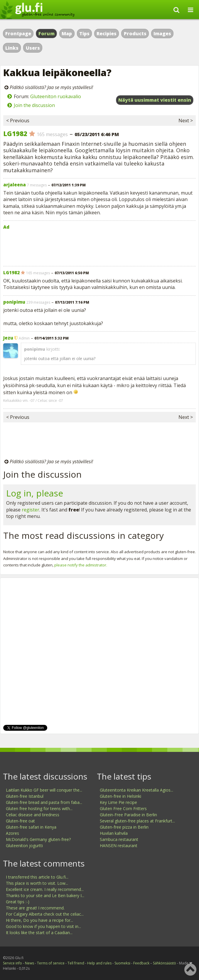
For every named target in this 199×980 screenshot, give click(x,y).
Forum (47, 34)
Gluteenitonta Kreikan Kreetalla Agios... (136, 790)
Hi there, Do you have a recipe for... (39, 920)
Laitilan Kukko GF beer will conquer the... (44, 790)
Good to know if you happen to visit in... (43, 926)
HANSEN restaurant (119, 846)
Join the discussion (34, 105)
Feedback (141, 963)
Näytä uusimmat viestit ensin (155, 100)
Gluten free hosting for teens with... (39, 808)
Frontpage (18, 34)
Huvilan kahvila (114, 833)
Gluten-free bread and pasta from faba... (44, 802)
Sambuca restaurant (119, 839)
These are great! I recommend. (35, 908)
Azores (12, 833)
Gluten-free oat (20, 821)
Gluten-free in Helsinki (120, 796)
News (29, 963)
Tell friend (76, 963)
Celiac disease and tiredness (33, 815)
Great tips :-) (18, 902)
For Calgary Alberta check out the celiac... (45, 914)
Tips (84, 34)
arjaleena (15, 185)
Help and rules (99, 963)
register (31, 510)
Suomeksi (122, 963)
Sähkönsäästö (165, 963)
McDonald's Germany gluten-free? (38, 839)
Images (162, 34)
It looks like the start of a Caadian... (39, 933)
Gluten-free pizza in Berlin (124, 827)
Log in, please (35, 493)
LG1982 (15, 133)
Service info (12, 963)
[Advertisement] (99, 247)
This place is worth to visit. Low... (37, 883)
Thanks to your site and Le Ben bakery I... (45, 895)
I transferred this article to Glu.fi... (37, 877)
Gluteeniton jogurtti (24, 846)
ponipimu (14, 302)
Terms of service (51, 963)
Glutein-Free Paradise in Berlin (128, 815)
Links (12, 48)
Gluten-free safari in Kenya (31, 827)
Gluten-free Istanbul (25, 796)
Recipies (107, 34)
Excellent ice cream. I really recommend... (45, 889)
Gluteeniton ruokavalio (56, 96)
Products (135, 34)
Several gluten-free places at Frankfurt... (137, 821)
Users (33, 48)
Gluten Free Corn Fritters (123, 808)
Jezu (8, 338)
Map (67, 34)
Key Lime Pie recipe (118, 802)
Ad (6, 227)
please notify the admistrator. (81, 565)
